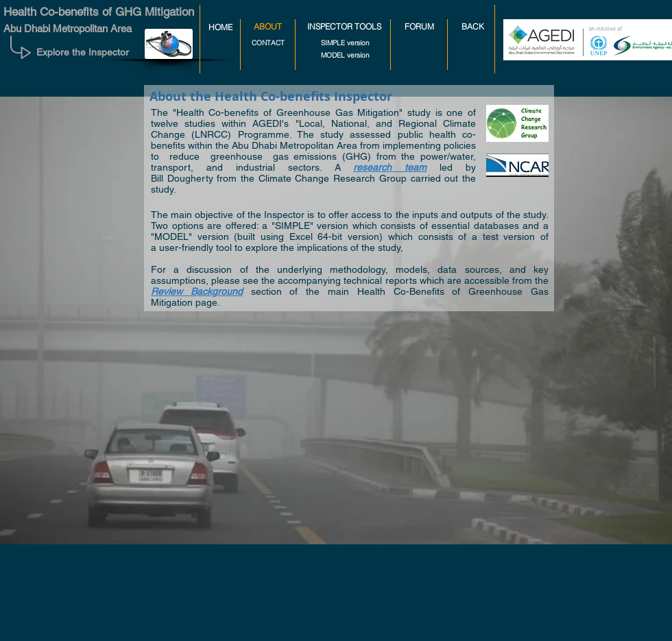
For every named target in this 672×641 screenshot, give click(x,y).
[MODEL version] (345, 55)
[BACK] (472, 27)
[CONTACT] (268, 43)
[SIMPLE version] (345, 43)
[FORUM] (419, 27)
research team (390, 167)
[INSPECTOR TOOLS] (344, 27)
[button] (267, 27)
